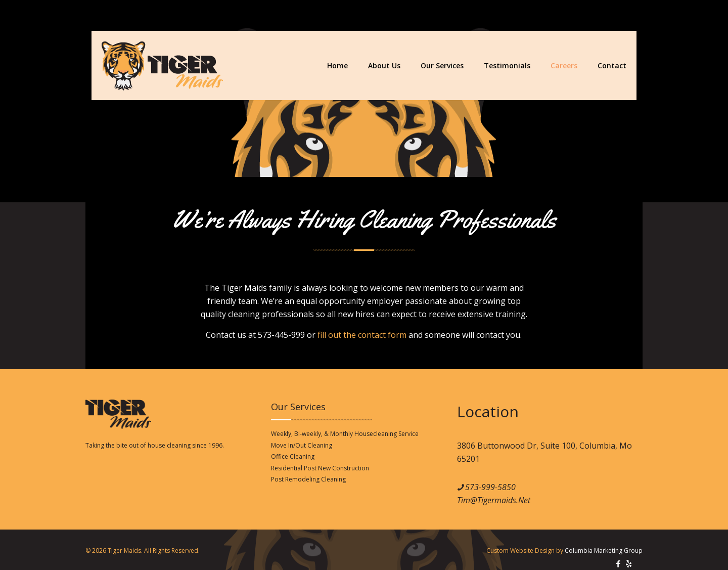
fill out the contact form (362, 335)
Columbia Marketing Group (604, 551)
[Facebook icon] (618, 563)
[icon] (629, 563)
